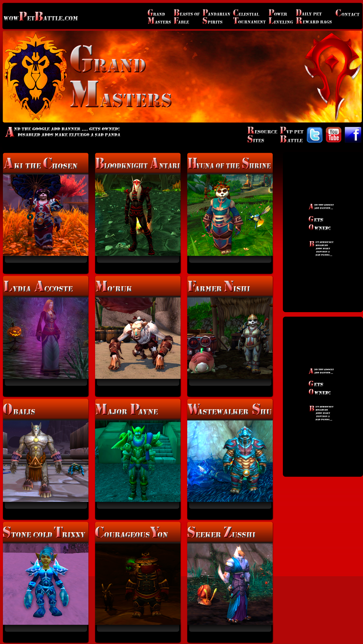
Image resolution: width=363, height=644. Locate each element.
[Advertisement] (323, 232)
